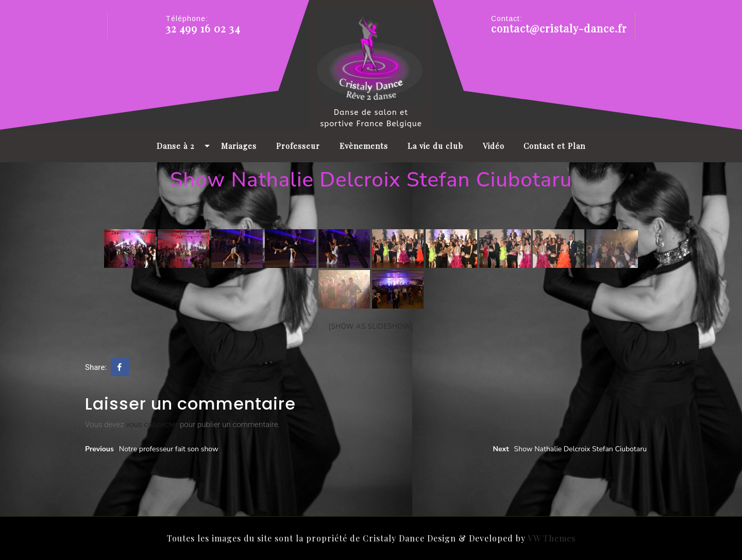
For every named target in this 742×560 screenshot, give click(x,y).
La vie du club (435, 146)
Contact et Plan (554, 146)
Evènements (364, 146)
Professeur (298, 146)
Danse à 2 (175, 146)
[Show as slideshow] (371, 327)
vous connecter (152, 425)
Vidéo (494, 146)
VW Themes (551, 538)
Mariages (239, 146)
